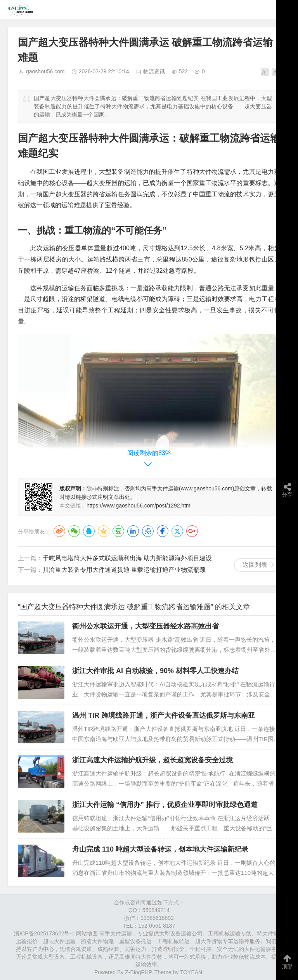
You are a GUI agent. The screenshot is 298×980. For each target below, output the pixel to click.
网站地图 (87, 933)
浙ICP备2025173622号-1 (44, 933)
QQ (89, 531)
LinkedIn (133, 531)
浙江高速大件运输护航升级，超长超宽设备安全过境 (152, 760)
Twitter (177, 531)
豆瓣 (118, 531)
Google (192, 531)
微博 (59, 531)
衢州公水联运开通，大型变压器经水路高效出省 (146, 626)
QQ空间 (104, 531)
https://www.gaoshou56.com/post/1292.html (139, 506)
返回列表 (255, 565)
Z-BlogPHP (138, 972)
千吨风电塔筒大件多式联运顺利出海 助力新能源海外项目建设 (127, 558)
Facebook (163, 531)
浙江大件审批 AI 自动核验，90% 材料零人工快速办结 (155, 671)
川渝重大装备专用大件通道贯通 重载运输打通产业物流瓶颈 (124, 570)
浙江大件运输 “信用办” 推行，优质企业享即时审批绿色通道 (165, 805)
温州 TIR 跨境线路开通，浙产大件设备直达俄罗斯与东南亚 (164, 715)
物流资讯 (154, 71)
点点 (148, 531)
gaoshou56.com (45, 71)
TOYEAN (191, 972)
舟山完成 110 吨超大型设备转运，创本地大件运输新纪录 (160, 849)
